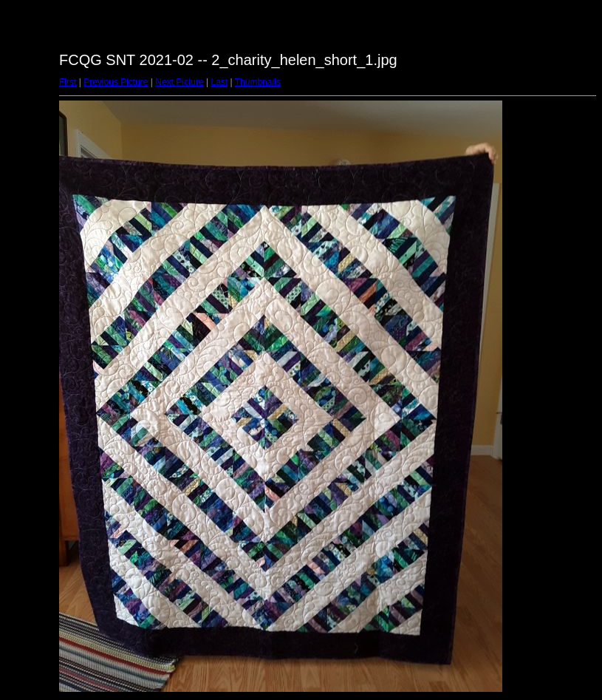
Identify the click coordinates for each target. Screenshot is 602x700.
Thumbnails (258, 82)
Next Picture (179, 82)
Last (219, 82)
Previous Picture (116, 82)
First (68, 82)
